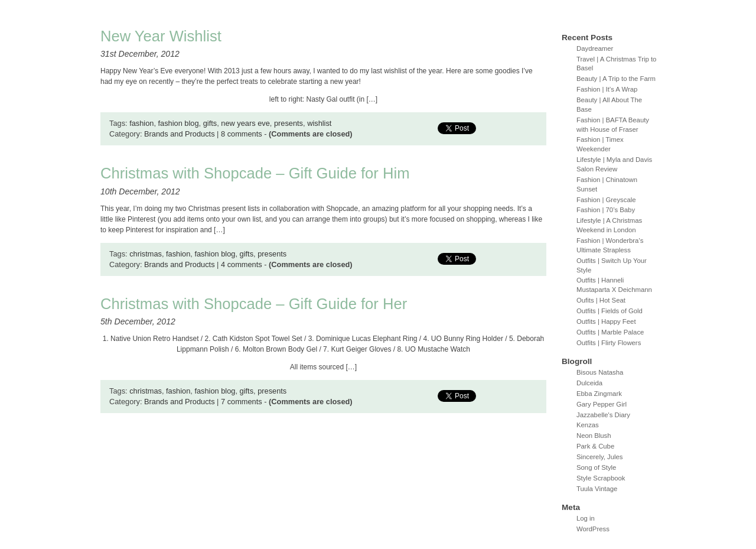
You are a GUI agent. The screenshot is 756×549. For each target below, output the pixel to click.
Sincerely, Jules (600, 457)
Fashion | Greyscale (606, 200)
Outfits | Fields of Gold (610, 311)
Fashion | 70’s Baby (606, 210)
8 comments (242, 134)
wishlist (319, 123)
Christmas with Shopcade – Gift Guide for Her (254, 304)
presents (289, 123)
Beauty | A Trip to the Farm (616, 79)
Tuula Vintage (597, 489)
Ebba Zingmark (599, 394)
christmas (146, 254)
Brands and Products (180, 134)
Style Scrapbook (601, 478)
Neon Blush (594, 436)
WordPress (593, 529)
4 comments (242, 264)
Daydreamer (595, 48)
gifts (210, 123)
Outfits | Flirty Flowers (609, 343)
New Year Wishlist (161, 36)
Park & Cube (595, 446)
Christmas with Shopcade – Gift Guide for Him (255, 173)
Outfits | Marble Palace (610, 332)
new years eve (245, 123)
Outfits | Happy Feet (606, 321)
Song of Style (596, 467)
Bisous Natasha (600, 372)
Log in (586, 518)
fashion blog (179, 123)
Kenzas (588, 425)
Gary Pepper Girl (602, 404)
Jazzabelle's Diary (603, 415)
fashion (141, 123)
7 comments (242, 402)
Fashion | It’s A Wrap (607, 89)
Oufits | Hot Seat (601, 300)
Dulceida (589, 383)
